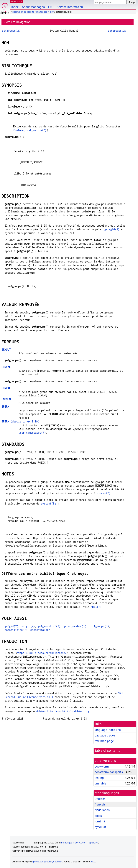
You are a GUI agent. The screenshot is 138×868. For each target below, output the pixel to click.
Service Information (70, 7)
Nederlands (102, 810)
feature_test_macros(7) (30, 130)
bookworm (102, 767)
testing (99, 778)
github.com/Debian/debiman (47, 862)
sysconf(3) (48, 503)
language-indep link (108, 730)
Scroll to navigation (17, 22)
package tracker (105, 735)
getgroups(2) (11, 31)
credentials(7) (41, 630)
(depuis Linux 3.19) (20, 421)
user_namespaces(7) (32, 433)
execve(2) (104, 493)
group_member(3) (75, 626)
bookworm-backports (23, 12)
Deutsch (100, 799)
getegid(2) (112, 229)
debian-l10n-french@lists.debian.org (63, 711)
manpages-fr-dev (45, 12)
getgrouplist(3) (49, 626)
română (100, 821)
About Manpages (33, 7)
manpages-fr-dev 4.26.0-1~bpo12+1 (80, 843)
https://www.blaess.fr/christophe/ (42, 653)
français (100, 804)
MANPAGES (17, 1)
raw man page (104, 741)
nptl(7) (96, 607)
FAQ (51, 7)
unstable (100, 783)
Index (15, 7)
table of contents (108, 751)
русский (100, 827)
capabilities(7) (16, 630)
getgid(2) (11, 626)
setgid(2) (28, 626)
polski (99, 816)
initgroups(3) (99, 626)
